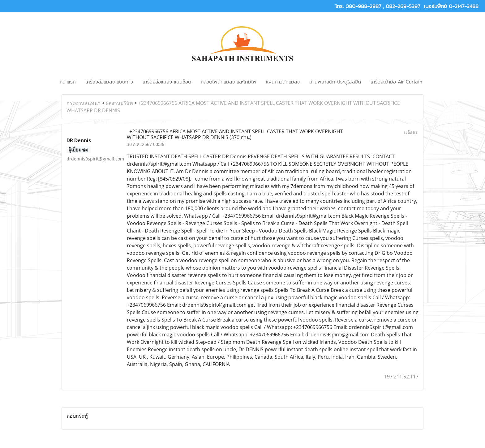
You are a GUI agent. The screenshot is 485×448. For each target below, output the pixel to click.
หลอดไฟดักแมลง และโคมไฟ (229, 82)
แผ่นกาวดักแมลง (283, 82)
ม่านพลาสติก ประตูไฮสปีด (335, 82)
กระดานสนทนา (84, 103)
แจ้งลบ (411, 132)
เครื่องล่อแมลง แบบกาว (109, 82)
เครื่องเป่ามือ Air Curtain (396, 82)
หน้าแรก (68, 82)
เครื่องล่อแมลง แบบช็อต (167, 82)
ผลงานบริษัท (119, 103)
